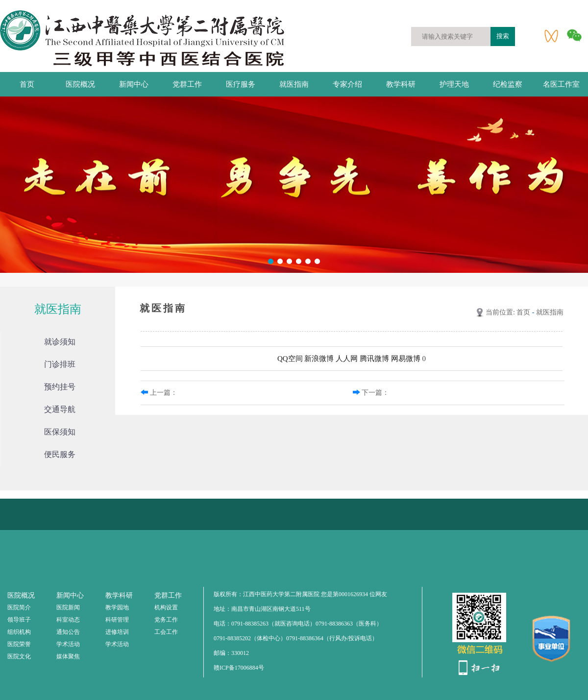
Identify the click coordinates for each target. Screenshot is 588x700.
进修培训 (117, 632)
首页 (27, 84)
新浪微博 (319, 359)
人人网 (347, 359)
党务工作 (166, 620)
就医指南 (294, 84)
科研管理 (117, 620)
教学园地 (117, 607)
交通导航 (60, 409)
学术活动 (68, 644)
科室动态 (68, 620)
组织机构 (19, 632)
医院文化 (19, 656)
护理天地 (454, 84)
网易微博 (406, 359)
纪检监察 (508, 84)
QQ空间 (290, 359)
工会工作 (166, 632)
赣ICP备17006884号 (239, 668)
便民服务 (60, 454)
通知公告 (68, 632)
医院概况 (80, 84)
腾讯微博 (374, 359)
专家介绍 (347, 84)
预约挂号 (60, 387)
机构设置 (166, 607)
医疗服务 (241, 84)
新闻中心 (134, 84)
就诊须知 (60, 342)
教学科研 (401, 84)
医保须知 (60, 432)
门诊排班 (60, 364)
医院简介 (19, 607)
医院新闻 (68, 607)
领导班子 (19, 620)
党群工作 (187, 84)
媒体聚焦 (68, 656)
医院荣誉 (19, 644)
